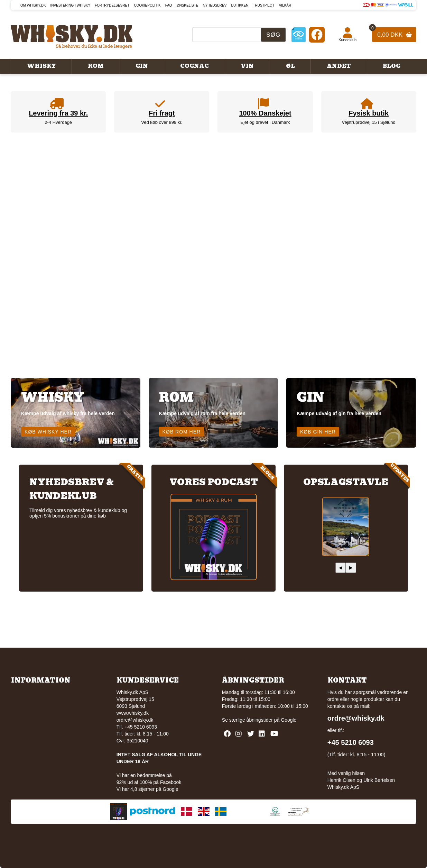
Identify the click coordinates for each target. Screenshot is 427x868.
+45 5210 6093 (351, 742)
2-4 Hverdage (58, 122)
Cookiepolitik (147, 5)
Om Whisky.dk (33, 5)
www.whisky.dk (133, 713)
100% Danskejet (265, 113)
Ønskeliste (188, 5)
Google (289, 720)
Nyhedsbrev (215, 5)
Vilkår (285, 5)
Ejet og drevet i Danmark (265, 122)
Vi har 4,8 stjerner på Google (147, 789)
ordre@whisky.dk (135, 720)
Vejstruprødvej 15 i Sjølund (368, 122)
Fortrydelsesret (112, 5)
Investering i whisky (71, 5)
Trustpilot (263, 5)
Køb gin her (318, 432)
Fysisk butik (369, 113)
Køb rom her (182, 432)
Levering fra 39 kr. (58, 113)
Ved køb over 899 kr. (162, 122)
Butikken (240, 5)
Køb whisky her (48, 432)
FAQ (169, 5)
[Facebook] (317, 34)
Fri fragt (162, 113)
